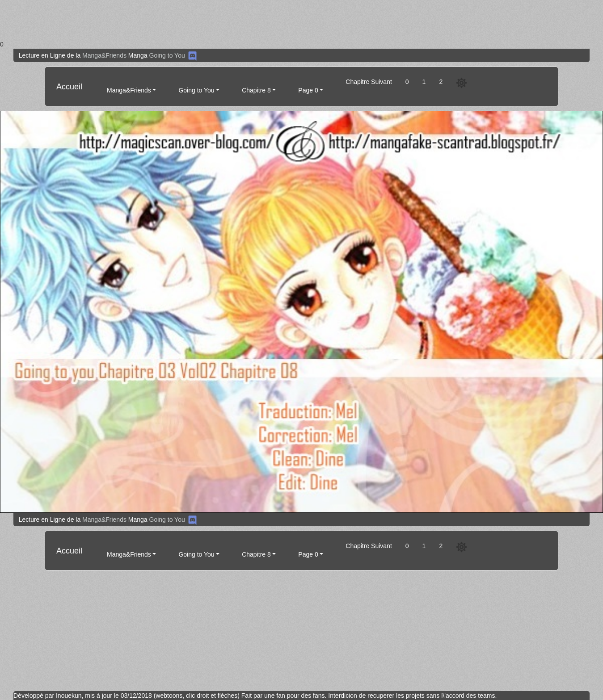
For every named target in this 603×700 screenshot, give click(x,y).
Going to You (167, 55)
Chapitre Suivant (369, 82)
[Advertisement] (268, 20)
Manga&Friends (104, 55)
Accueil (69, 87)
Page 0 (308, 90)
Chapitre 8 (256, 90)
